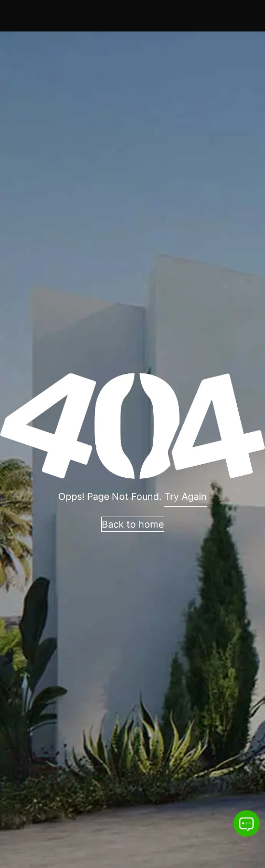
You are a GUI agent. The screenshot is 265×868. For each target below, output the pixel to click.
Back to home (133, 524)
